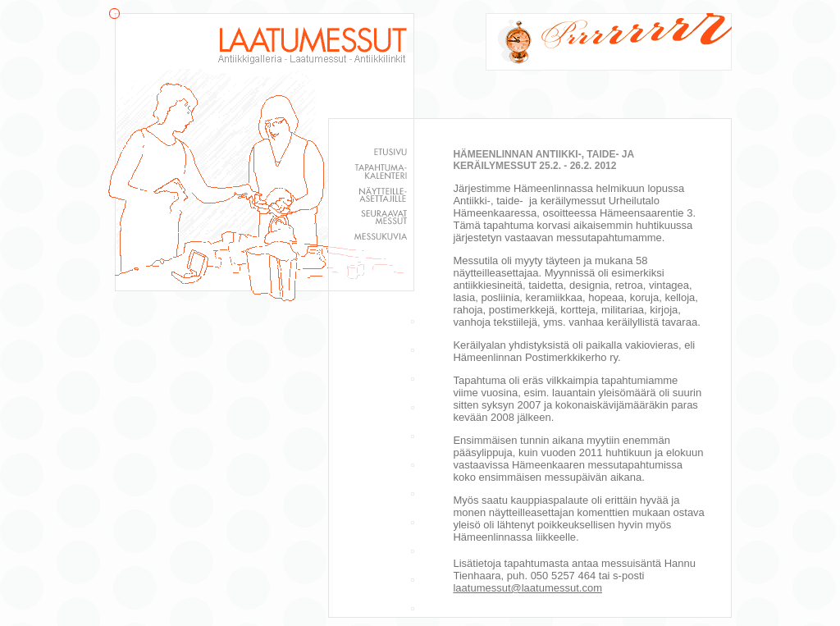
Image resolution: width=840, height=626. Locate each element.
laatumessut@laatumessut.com (527, 588)
